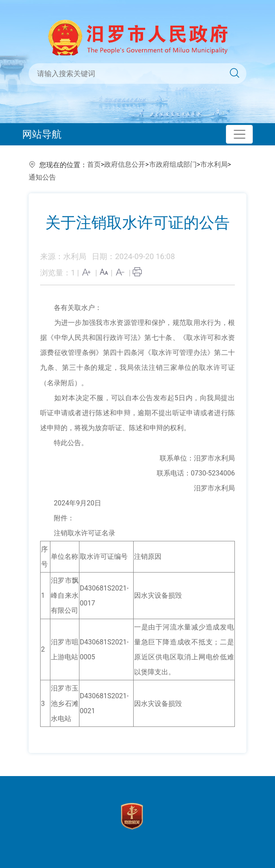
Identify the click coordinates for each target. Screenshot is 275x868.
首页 (94, 164)
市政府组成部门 (173, 164)
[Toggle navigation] (239, 134)
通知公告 (42, 177)
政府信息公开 (125, 164)
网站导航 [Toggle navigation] (42, 134)
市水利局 (214, 164)
